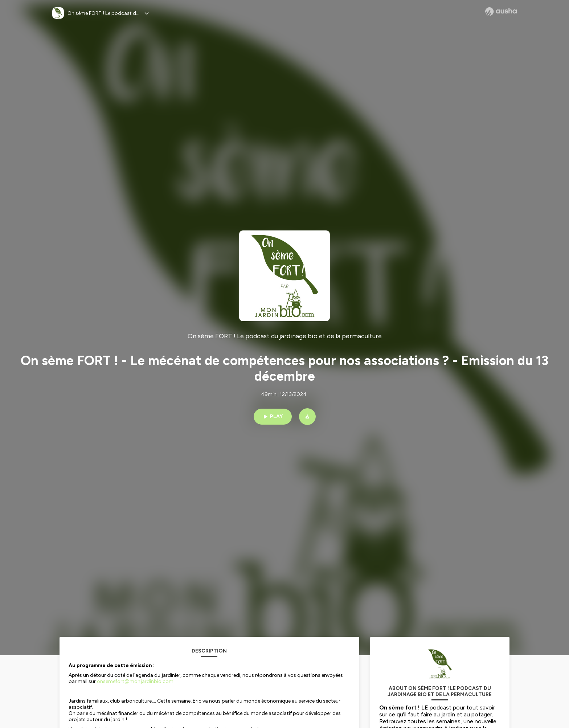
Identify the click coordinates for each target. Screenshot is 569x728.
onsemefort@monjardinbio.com (135, 681)
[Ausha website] (501, 12)
